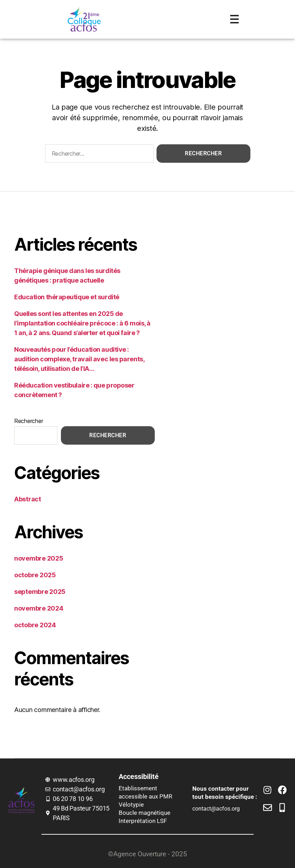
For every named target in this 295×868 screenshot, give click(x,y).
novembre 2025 (39, 558)
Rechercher (29, 421)
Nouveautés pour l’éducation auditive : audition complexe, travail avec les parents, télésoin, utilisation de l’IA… (79, 359)
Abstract (28, 499)
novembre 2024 (39, 608)
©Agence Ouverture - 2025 (147, 854)
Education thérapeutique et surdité (67, 297)
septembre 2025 (40, 592)
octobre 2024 (35, 625)
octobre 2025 (35, 575)
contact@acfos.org (216, 809)
